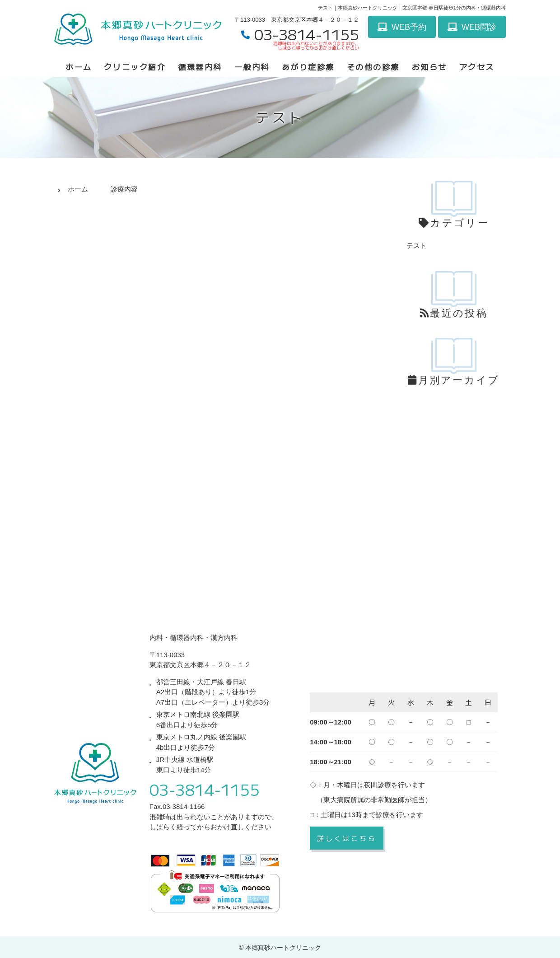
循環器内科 (200, 67)
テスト (417, 245)
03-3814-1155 (205, 789)
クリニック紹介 (135, 67)
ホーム (79, 67)
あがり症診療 (308, 67)
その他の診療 (373, 67)
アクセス (477, 67)
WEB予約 (402, 27)
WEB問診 (472, 27)
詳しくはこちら (347, 838)
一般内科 (252, 67)
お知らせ (429, 67)
